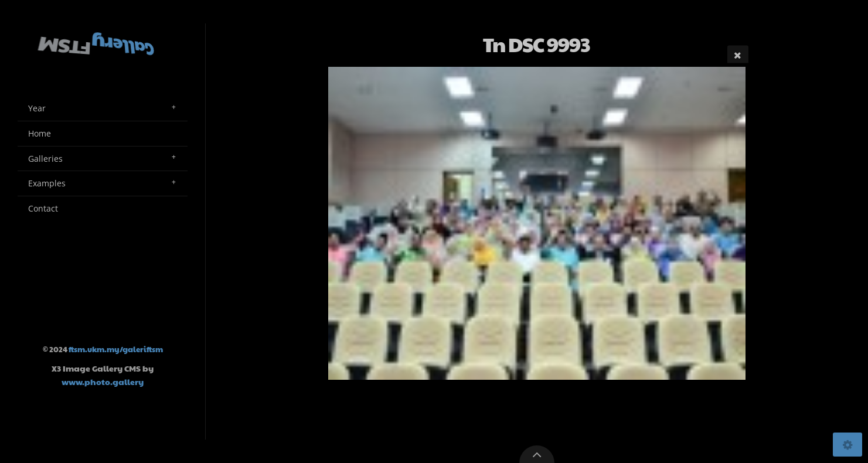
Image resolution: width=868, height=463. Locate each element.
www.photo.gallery (103, 382)
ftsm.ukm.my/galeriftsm (116, 349)
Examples (47, 183)
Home (40, 133)
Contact (43, 208)
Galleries (45, 159)
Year (37, 108)
